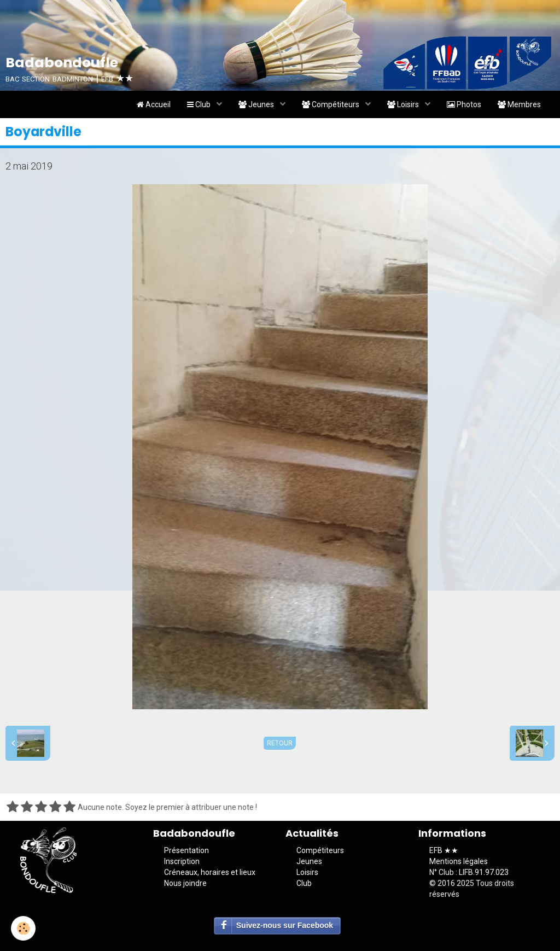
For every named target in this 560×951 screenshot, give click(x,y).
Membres (519, 104)
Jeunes (257, 104)
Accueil (154, 104)
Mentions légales (459, 861)
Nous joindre (185, 883)
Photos (464, 104)
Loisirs (404, 104)
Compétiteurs (331, 104)
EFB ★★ (444, 850)
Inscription (182, 861)
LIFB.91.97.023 (484, 872)
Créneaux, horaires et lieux (210, 872)
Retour (280, 743)
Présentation (186, 850)
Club (200, 104)
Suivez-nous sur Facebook (285, 925)
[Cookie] (23, 928)
